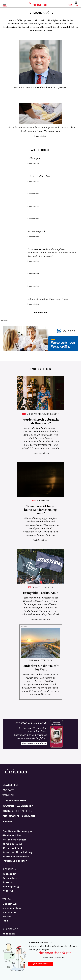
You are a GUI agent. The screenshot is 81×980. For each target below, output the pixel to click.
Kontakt (7, 882)
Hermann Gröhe (40, 136)
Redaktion (9, 934)
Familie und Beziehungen (18, 831)
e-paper (7, 822)
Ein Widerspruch (36, 232)
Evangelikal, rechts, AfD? (40, 593)
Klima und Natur (12, 844)
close (79, 938)
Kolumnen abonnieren (18, 806)
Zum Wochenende (14, 801)
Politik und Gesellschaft (17, 857)
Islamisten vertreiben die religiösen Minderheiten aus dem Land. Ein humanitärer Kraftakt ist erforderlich (52, 253)
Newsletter (11, 785)
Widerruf (8, 891)
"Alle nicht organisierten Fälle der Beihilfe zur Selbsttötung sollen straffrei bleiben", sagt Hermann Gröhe (41, 129)
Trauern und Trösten (15, 861)
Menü (5, 6)
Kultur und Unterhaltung (17, 852)
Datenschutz (10, 878)
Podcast (8, 790)
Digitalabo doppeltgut (18, 811)
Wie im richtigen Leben (40, 176)
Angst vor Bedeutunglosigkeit (43, 414)
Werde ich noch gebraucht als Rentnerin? (41, 422)
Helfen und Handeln (15, 840)
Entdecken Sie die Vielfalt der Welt (40, 668)
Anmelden (76, 4)
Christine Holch (37, 453)
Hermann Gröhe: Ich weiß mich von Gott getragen (40, 88)
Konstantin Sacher (37, 619)
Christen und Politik (43, 587)
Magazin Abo (10, 904)
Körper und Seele (13, 848)
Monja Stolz (37, 540)
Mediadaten (10, 912)
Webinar (8, 795)
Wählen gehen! (35, 158)
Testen (69, 5)
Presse (7, 917)
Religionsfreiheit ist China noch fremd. (48, 299)
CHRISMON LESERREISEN (41, 660)
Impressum (9, 874)
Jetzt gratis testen (40, 964)
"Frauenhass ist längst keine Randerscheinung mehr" (40, 510)
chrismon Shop (12, 908)
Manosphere (43, 500)
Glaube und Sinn (12, 836)
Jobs (5, 921)
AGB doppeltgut (12, 887)
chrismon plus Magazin (19, 816)
